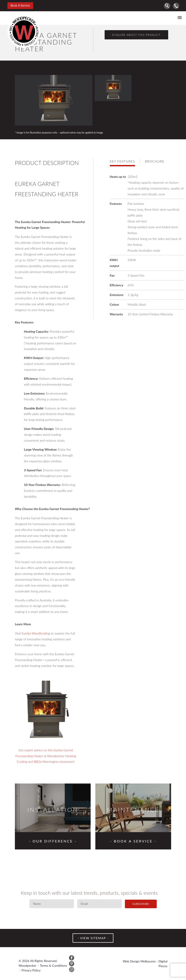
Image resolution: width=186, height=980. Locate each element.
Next (166, 68)
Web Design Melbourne (139, 961)
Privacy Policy (31, 970)
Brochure (155, 161)
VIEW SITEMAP (93, 938)
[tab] (125, 161)
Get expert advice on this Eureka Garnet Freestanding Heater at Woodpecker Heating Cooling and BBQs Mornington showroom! (46, 756)
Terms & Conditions (53, 965)
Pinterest (72, 964)
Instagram (72, 970)
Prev (158, 68)
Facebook (72, 958)
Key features (122, 161)
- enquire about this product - (136, 35)
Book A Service (20, 5)
